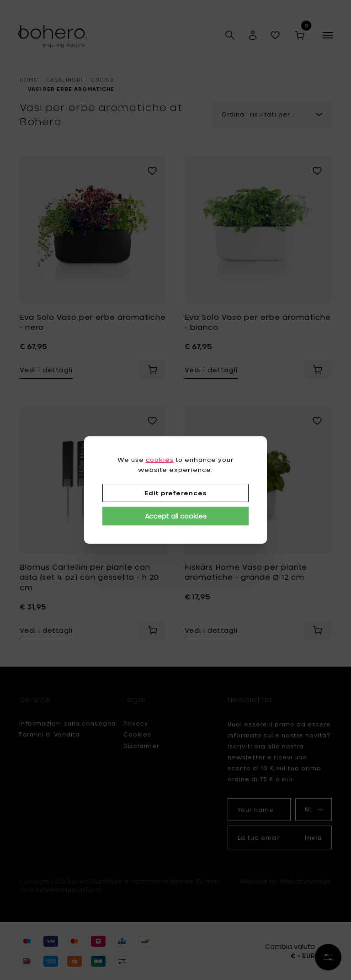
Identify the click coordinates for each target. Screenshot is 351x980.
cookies (160, 460)
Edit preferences (175, 493)
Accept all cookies (176, 516)
